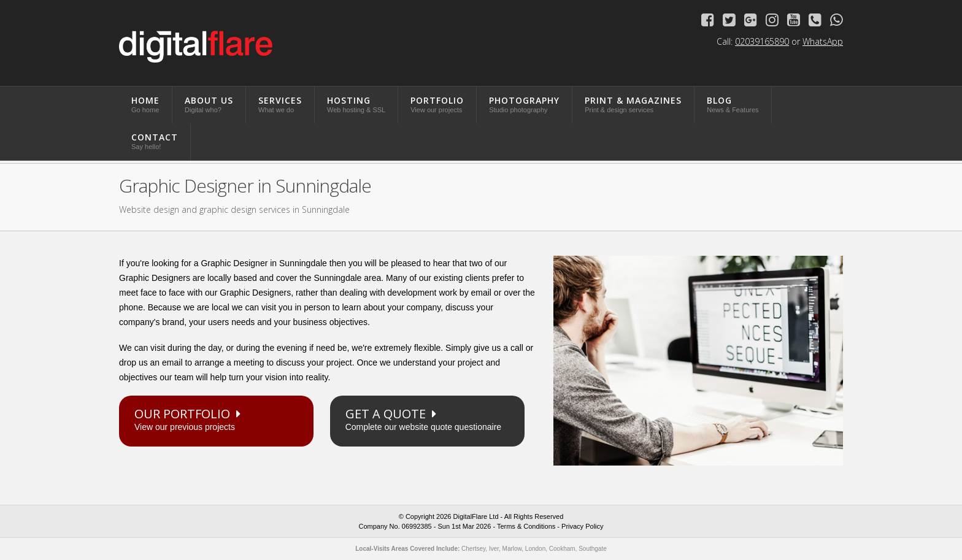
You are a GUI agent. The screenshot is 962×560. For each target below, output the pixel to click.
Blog (733, 104)
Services (280, 104)
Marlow (512, 549)
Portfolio (437, 104)
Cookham (562, 549)
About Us (209, 104)
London (535, 549)
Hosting (356, 104)
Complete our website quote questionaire (427, 419)
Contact (155, 141)
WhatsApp (823, 41)
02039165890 (762, 41)
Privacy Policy (582, 526)
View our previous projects (216, 419)
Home (145, 104)
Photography (524, 104)
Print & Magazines (633, 104)
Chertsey (473, 549)
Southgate (593, 549)
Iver (494, 549)
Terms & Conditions (526, 526)
